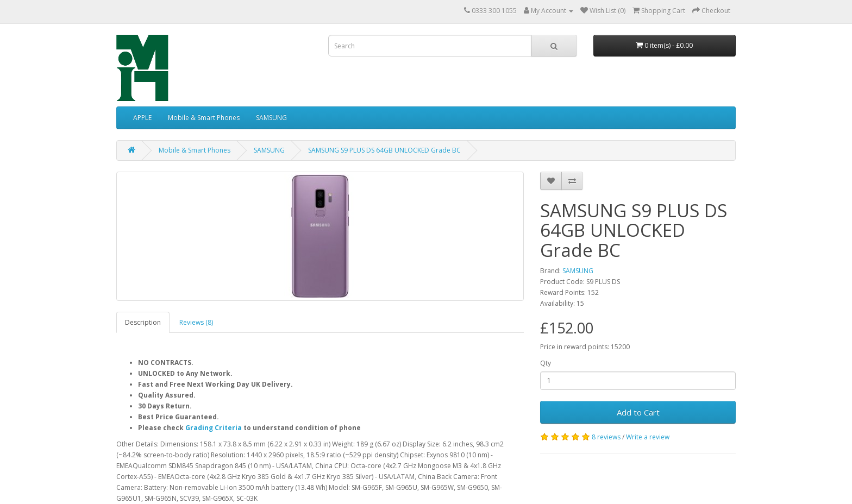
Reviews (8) (196, 322)
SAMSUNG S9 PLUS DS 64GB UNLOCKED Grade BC (384, 150)
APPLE (142, 118)
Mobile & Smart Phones (204, 118)
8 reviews (606, 437)
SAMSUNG (271, 118)
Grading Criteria (214, 428)
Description (143, 322)
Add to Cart (638, 412)
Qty (546, 363)
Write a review (648, 437)
